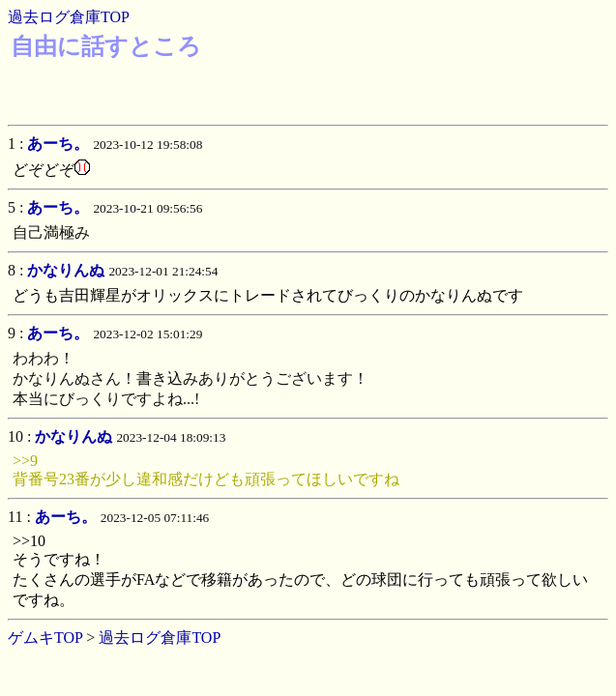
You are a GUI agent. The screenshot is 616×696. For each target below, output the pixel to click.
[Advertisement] (305, 89)
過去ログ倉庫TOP (69, 17)
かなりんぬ (66, 270)
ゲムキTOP (45, 638)
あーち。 (58, 144)
